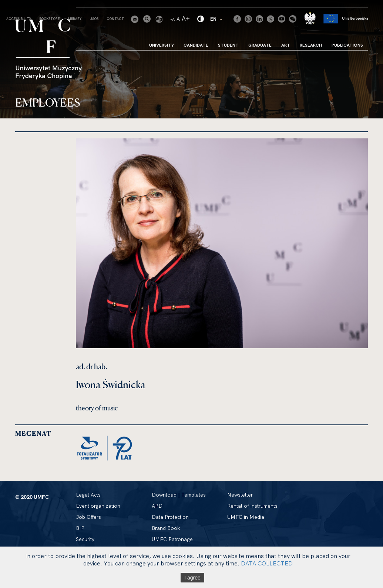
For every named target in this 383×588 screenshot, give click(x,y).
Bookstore (50, 19)
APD (157, 506)
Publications (347, 45)
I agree (192, 578)
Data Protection (170, 517)
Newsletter (240, 495)
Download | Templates (179, 495)
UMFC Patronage (172, 539)
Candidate (196, 45)
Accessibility (19, 19)
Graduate (260, 45)
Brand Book (166, 528)
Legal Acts (88, 495)
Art (286, 45)
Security (85, 539)
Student (228, 45)
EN (216, 19)
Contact (115, 19)
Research (311, 45)
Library (75, 19)
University (162, 45)
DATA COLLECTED (267, 563)
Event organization (98, 506)
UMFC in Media (246, 517)
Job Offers (88, 517)
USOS (94, 19)
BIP (80, 528)
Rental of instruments (252, 506)
